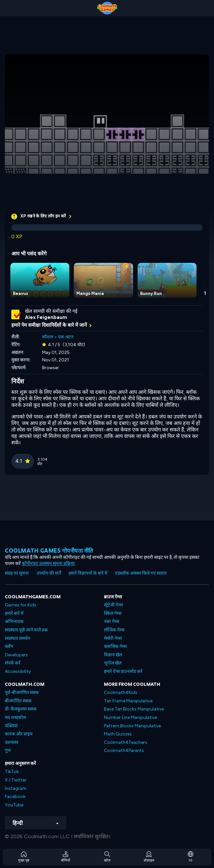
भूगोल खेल (113, 663)
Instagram (16, 788)
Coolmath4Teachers (126, 742)
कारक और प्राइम (19, 734)
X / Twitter (16, 780)
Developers (16, 655)
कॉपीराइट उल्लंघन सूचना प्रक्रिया (48, 563)
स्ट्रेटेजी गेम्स (113, 605)
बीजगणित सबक (18, 701)
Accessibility (18, 671)
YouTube (14, 805)
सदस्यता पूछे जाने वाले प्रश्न (26, 630)
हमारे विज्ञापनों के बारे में (88, 573)
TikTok (12, 772)
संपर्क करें (13, 663)
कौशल (48, 337)
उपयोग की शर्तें (49, 573)
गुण (8, 751)
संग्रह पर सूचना (17, 573)
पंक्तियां (11, 726)
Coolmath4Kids (121, 692)
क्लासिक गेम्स (115, 646)
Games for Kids (21, 605)
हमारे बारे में (14, 613)
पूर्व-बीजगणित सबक (22, 692)
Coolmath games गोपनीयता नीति (49, 551)
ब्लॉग (9, 646)
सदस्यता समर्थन (17, 638)
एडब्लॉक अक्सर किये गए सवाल (141, 573)
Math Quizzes (118, 734)
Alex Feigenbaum (46, 317)
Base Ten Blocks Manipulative (134, 709)
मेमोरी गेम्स (113, 638)
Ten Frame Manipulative (128, 701)
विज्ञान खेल (113, 655)
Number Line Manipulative (130, 717)
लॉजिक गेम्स (114, 630)
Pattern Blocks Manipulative (132, 726)
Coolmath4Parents (124, 751)
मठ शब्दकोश (16, 717)
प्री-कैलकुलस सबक (21, 709)
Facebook (15, 797)
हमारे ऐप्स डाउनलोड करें (123, 671)
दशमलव (12, 742)
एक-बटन (66, 337)
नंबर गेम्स (112, 622)
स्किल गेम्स (113, 613)
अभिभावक (14, 622)
